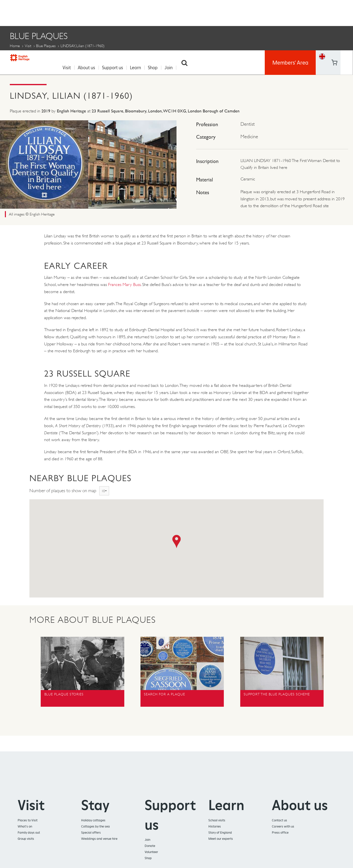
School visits (217, 819)
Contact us (279, 819)
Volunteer (151, 850)
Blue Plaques (46, 44)
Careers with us (283, 825)
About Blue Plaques (33, 57)
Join (171, 13)
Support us (115, 13)
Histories (215, 825)
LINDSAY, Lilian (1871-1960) (201, 57)
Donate (150, 844)
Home (15, 44)
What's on (25, 825)
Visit (69, 13)
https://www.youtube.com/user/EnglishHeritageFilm (334, 18)
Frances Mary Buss (124, 283)
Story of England (220, 831)
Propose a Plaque (142, 57)
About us (89, 13)
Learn (138, 13)
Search (187, 13)
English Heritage (26, 11)
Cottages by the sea (95, 825)
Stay (95, 804)
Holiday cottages (93, 819)
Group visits (26, 837)
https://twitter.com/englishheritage (347, 6)
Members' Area (290, 12)
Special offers (91, 831)
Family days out (29, 831)
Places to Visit (28, 819)
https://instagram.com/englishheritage (347, 18)
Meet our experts (221, 837)
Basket (322, 18)
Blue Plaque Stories (89, 57)
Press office (280, 831)
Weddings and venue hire (99, 837)
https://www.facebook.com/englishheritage (334, 6)
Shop (155, 13)
